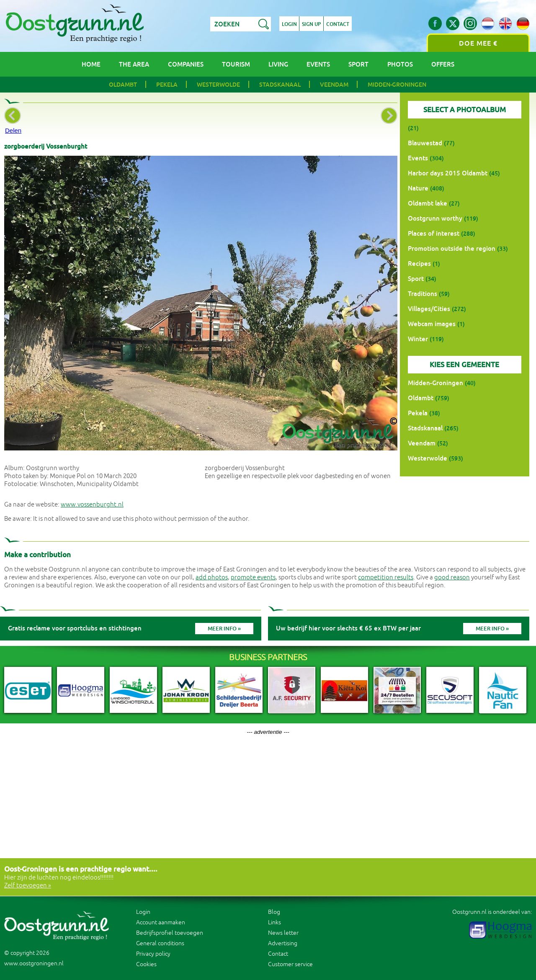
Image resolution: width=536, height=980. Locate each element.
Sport (358, 64)
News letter (283, 933)
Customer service (290, 964)
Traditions (423, 294)
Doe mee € (478, 43)
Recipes (419, 264)
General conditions (160, 943)
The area (134, 64)
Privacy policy (153, 954)
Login (289, 25)
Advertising (283, 943)
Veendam (334, 85)
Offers (443, 64)
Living (278, 64)
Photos (400, 64)
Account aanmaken (161, 922)
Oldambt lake (428, 203)
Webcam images (432, 324)
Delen (13, 130)
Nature (418, 188)
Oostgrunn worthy (435, 218)
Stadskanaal (280, 85)
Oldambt (123, 85)
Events (318, 64)
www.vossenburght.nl (92, 505)
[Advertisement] (268, 794)
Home (91, 64)
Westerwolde (218, 85)
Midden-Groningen (397, 85)
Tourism (236, 64)
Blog (274, 912)
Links (274, 922)
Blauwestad (425, 143)
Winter (418, 339)
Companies (186, 64)
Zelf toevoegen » (28, 886)
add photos (212, 577)
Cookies (146, 964)
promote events (253, 577)
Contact (338, 25)
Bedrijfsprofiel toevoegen (170, 933)
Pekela (167, 85)
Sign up (312, 25)
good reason (452, 577)
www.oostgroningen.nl (34, 963)
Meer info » (224, 629)
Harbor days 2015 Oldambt (448, 173)
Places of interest (434, 233)
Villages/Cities (429, 309)
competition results (386, 577)
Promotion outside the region (452, 248)
